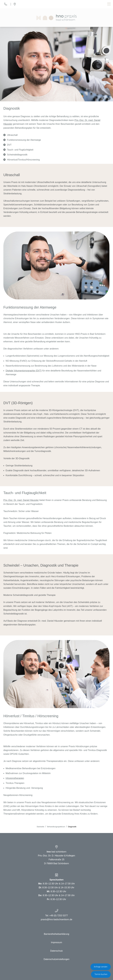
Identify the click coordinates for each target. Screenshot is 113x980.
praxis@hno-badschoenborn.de (57, 919)
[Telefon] (6, 4)
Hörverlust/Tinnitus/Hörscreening (23, 160)
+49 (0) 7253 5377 (59, 916)
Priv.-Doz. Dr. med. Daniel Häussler (21, 500)
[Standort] (15, 4)
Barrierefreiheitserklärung (57, 934)
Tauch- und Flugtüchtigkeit (20, 150)
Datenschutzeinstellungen (56, 959)
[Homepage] (56, 18)
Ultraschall (12, 135)
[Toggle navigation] (109, 4)
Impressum (56, 942)
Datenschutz (56, 951)
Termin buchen (101, 974)
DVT (9, 145)
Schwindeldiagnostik (17, 155)
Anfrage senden (101, 967)
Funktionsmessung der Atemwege (24, 140)
